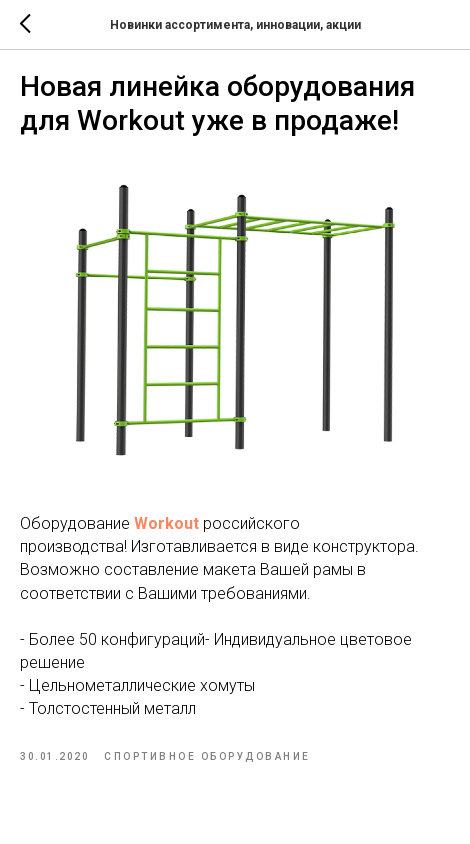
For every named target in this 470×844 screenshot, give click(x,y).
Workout (166, 523)
